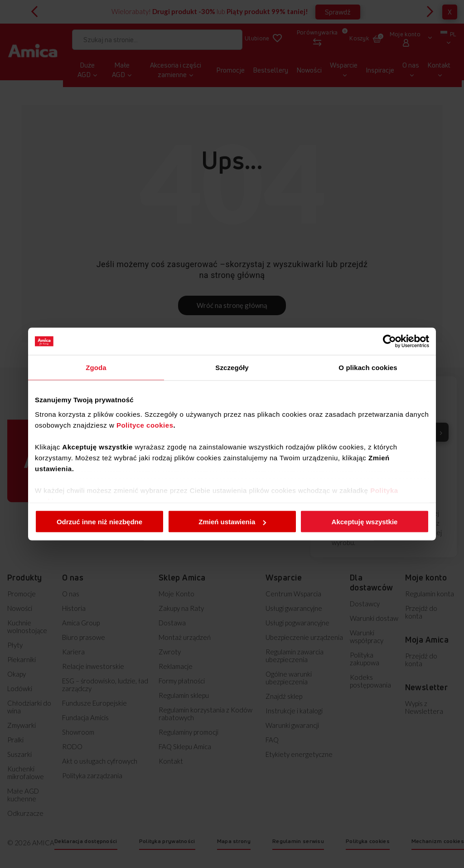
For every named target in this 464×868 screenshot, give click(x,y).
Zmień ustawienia (232, 522)
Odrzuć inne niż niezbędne (99, 522)
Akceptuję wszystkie (365, 522)
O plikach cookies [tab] (368, 368)
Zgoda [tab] (96, 368)
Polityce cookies (145, 425)
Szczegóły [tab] (232, 368)
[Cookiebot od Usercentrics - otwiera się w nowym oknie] (389, 341)
